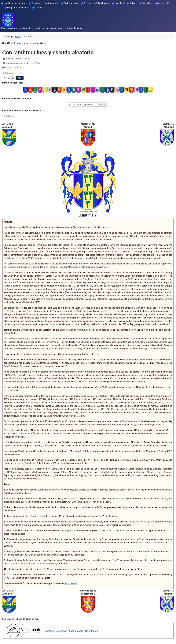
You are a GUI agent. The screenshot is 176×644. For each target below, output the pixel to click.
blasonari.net (71, 583)
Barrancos (61, 631)
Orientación (92, 631)
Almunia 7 (9, 116)
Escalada (49, 631)
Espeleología (76, 631)
